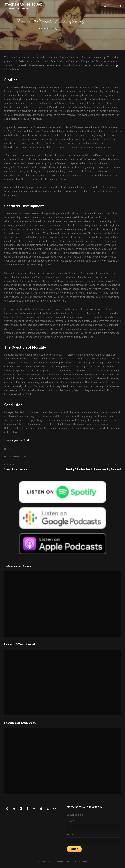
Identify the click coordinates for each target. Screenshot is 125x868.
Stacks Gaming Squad (23, 4)
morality (16, 457)
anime (10, 457)
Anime (10, 449)
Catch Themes (83, 861)
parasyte (23, 457)
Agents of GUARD (22, 440)
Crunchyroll (115, 65)
